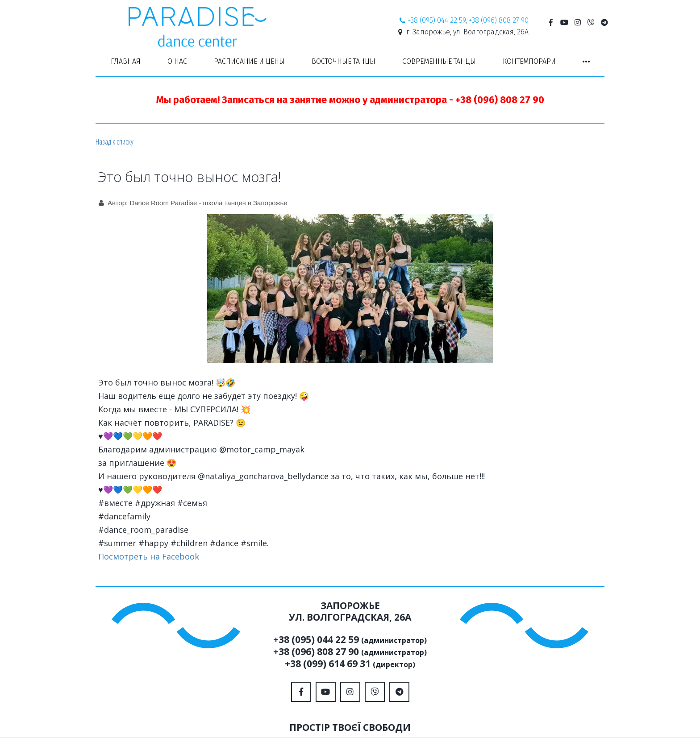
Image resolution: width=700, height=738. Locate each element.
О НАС (177, 61)
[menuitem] (126, 62)
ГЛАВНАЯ (126, 61)
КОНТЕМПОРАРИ (529, 61)
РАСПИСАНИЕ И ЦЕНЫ (249, 61)
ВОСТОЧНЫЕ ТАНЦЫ (344, 61)
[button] (586, 62)
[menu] (350, 62)
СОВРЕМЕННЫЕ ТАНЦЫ (439, 61)
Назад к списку (115, 141)
